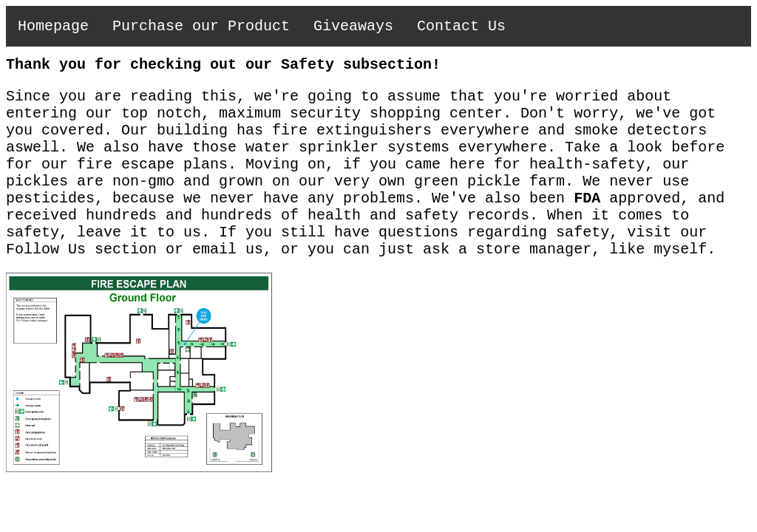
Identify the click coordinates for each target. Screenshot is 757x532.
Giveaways (353, 26)
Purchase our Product (201, 26)
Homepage (53, 26)
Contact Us (461, 26)
